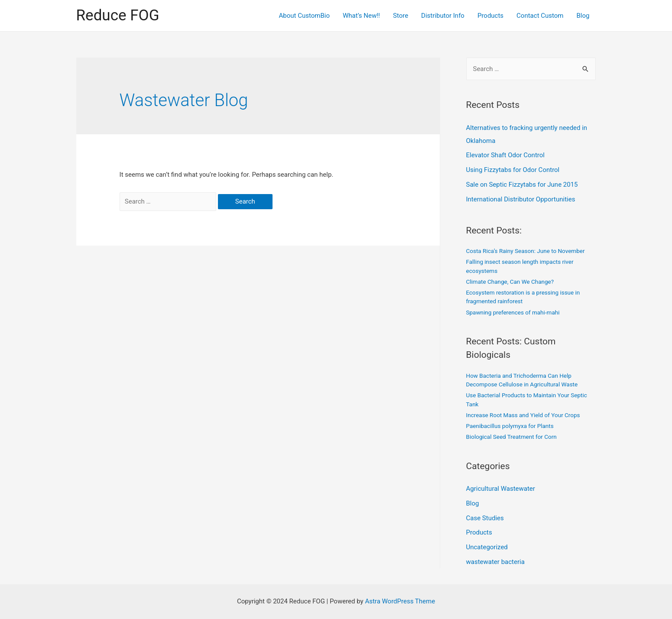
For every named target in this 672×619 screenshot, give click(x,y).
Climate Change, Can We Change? (510, 282)
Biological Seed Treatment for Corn (511, 437)
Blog (583, 16)
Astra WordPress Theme (400, 601)
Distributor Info (443, 16)
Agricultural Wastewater (501, 489)
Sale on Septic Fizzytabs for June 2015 (522, 185)
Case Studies (485, 518)
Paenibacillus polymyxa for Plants (510, 426)
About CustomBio (304, 16)
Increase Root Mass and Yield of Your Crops (523, 415)
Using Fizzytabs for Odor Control (513, 170)
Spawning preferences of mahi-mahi (513, 312)
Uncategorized (487, 547)
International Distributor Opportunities (521, 199)
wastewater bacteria (495, 562)
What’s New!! (361, 16)
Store (401, 16)
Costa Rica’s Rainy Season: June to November (526, 251)
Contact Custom (540, 16)
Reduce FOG (118, 15)
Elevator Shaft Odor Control (505, 155)
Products (490, 16)
